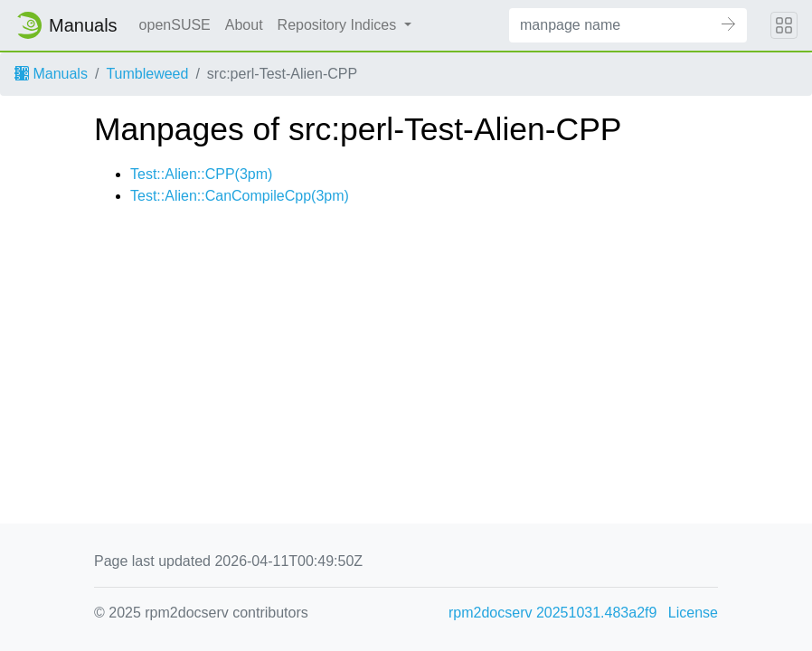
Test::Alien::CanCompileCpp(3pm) (240, 196)
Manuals (51, 74)
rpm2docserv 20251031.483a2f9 (552, 613)
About (244, 25)
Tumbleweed (147, 74)
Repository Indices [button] (339, 25)
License (693, 613)
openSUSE (175, 25)
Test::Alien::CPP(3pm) (201, 174)
